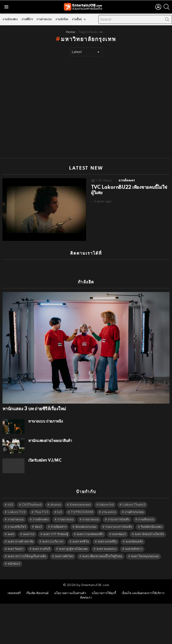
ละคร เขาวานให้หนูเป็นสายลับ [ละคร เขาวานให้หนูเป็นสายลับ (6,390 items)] (27, 556)
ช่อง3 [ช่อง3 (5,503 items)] (38, 527)
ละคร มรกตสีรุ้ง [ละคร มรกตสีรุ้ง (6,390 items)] (107, 542)
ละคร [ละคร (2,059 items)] (11, 534)
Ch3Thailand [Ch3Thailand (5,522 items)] (32, 505)
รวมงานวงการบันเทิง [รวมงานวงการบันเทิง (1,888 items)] (119, 527)
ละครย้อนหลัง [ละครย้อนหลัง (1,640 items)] (134, 542)
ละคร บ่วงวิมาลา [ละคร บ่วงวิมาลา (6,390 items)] (53, 542)
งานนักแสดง (10, 19)
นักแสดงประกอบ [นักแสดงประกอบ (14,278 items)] (86, 527)
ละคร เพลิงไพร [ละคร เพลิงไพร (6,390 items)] (64, 556)
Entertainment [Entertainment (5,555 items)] (80, 505)
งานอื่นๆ (77, 21)
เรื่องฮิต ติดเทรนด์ (37, 593)
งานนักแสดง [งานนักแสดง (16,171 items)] (41, 520)
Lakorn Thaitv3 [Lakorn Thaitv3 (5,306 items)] (134, 505)
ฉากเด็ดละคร (126, 181)
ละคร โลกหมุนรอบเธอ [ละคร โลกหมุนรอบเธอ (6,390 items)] (145, 556)
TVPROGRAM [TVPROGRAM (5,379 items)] (82, 512)
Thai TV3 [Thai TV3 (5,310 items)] (41, 512)
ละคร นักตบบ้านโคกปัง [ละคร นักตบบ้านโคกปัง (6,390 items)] (149, 534)
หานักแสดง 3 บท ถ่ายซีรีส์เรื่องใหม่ (34, 409)
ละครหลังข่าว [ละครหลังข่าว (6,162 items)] (134, 549)
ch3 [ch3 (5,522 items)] (10, 505)
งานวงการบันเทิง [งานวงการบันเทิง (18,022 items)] (119, 520)
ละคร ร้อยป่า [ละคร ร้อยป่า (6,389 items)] (16, 549)
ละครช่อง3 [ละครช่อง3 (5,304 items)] (119, 534)
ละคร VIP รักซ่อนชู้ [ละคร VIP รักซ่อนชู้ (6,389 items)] (56, 534)
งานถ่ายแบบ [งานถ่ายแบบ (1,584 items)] (16, 520)
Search (167, 20)
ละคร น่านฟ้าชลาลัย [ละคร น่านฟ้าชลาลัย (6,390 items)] (20, 542)
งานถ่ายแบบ (44, 19)
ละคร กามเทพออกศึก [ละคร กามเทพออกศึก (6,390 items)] (90, 534)
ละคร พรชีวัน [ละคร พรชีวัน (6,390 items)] (81, 542)
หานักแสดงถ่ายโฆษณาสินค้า (50, 441)
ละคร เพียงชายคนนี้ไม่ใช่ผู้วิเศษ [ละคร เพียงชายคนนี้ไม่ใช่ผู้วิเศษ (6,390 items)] (102, 556)
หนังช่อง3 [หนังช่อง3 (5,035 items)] (14, 564)
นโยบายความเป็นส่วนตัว (70, 593)
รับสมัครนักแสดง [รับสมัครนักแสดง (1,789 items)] (152, 527)
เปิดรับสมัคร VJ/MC (45, 461)
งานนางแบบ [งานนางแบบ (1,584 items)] (66, 520)
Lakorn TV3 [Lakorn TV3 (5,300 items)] (17, 512)
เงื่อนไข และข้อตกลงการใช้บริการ (143, 593)
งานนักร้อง (62, 19)
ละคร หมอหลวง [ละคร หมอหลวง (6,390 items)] (106, 549)
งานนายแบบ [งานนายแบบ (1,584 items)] (91, 520)
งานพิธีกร (27, 19)
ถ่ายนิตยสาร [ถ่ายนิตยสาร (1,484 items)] (59, 527)
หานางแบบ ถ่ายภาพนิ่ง (45, 421)
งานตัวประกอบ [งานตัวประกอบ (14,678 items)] (134, 512)
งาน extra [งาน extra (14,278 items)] (109, 512)
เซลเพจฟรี (14, 593)
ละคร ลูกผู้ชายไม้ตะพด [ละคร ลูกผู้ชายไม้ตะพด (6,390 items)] (73, 549)
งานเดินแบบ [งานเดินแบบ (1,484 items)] (146, 520)
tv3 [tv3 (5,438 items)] (60, 512)
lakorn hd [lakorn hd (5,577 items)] (106, 505)
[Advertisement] (46, 107)
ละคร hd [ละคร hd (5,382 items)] (29, 534)
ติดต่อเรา (86, 598)
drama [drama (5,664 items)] (56, 505)
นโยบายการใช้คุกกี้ (104, 593)
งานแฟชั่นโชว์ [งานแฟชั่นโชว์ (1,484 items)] (17, 527)
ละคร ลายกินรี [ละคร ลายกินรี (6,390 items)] (41, 549)
